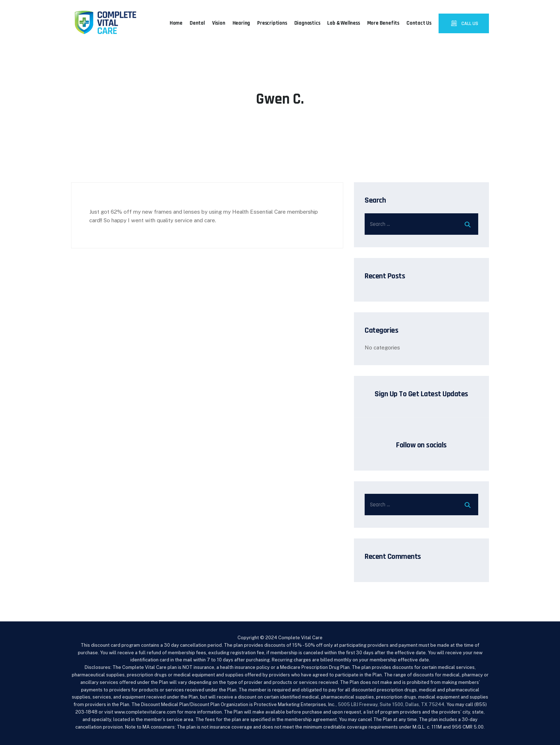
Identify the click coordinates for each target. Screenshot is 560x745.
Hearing (241, 23)
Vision (219, 23)
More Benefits (383, 23)
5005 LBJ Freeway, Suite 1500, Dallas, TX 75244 (391, 704)
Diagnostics (307, 23)
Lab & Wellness (343, 23)
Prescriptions (272, 23)
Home (176, 23)
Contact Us (419, 23)
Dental (197, 23)
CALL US (469, 24)
